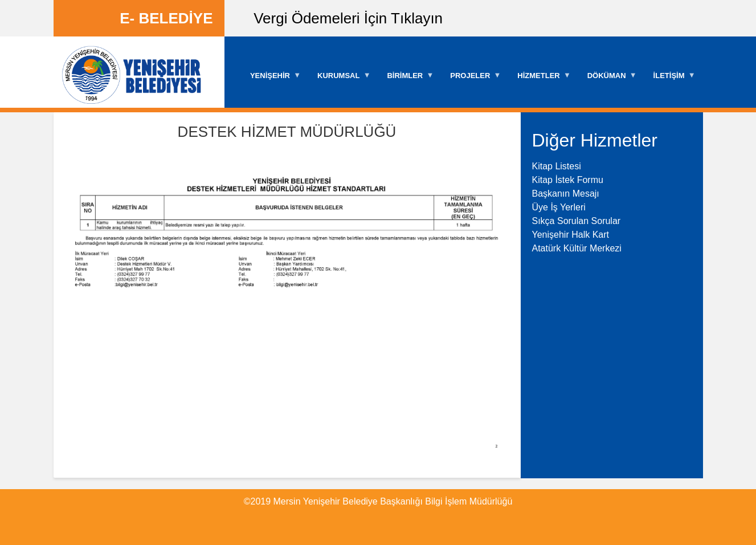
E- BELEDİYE (166, 18)
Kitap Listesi (557, 166)
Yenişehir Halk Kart (571, 235)
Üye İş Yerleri (559, 207)
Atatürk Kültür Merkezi (577, 248)
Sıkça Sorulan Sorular (577, 221)
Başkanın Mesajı (566, 194)
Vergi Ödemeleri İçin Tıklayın (348, 18)
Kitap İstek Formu (568, 180)
